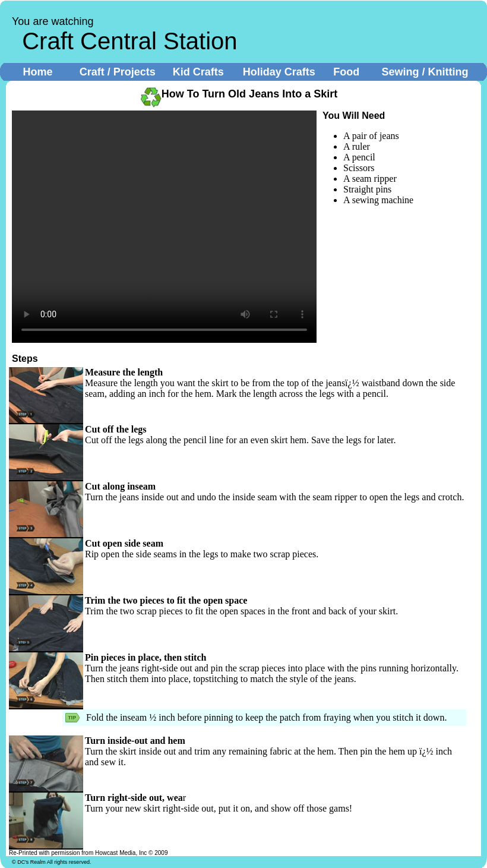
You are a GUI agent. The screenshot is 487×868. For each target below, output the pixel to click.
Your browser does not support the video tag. (164, 227)
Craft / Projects (118, 72)
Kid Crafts (198, 72)
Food (346, 72)
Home (38, 72)
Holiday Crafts (279, 72)
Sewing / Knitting (425, 72)
